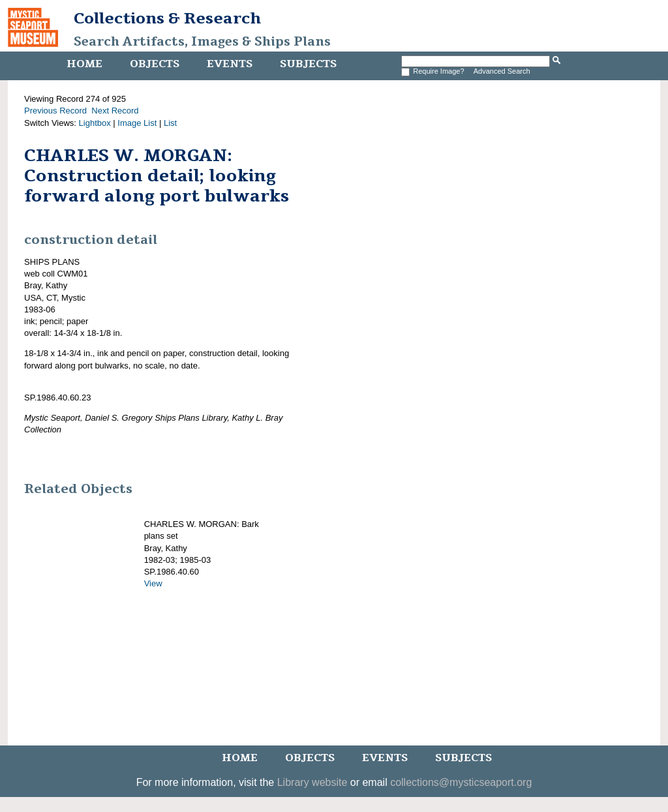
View (153, 583)
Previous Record (55, 111)
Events (230, 64)
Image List (137, 123)
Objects (155, 64)
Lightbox (95, 123)
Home (84, 64)
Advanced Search (502, 71)
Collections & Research (167, 18)
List (170, 123)
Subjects (308, 64)
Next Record (115, 111)
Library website (312, 782)
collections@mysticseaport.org (461, 782)
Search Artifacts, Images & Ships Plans (202, 42)
